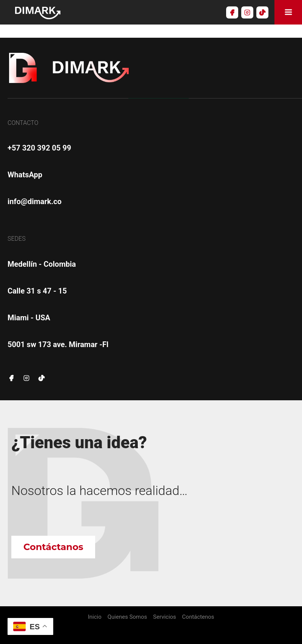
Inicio (95, 617)
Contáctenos (198, 617)
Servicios (165, 617)
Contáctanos (53, 547)
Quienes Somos (127, 617)
